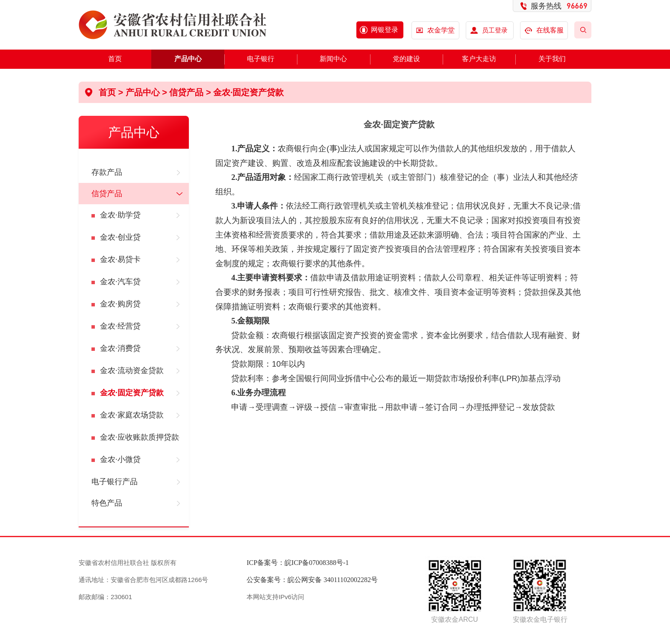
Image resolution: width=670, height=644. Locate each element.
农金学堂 (441, 30)
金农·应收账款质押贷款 (140, 437)
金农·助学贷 (120, 215)
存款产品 (107, 172)
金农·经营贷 (120, 326)
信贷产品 (186, 92)
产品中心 (188, 59)
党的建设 (406, 59)
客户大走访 (479, 59)
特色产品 (107, 503)
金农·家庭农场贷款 (132, 415)
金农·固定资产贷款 (248, 92)
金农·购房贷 (120, 304)
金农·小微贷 (120, 459)
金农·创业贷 (120, 237)
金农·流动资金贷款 (132, 371)
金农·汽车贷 (120, 282)
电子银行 (261, 59)
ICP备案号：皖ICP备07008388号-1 (298, 563)
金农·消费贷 (120, 348)
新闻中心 (333, 59)
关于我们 (552, 59)
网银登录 (385, 30)
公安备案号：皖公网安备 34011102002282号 (312, 580)
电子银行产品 (115, 482)
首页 (115, 59)
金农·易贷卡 (120, 259)
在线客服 (544, 30)
